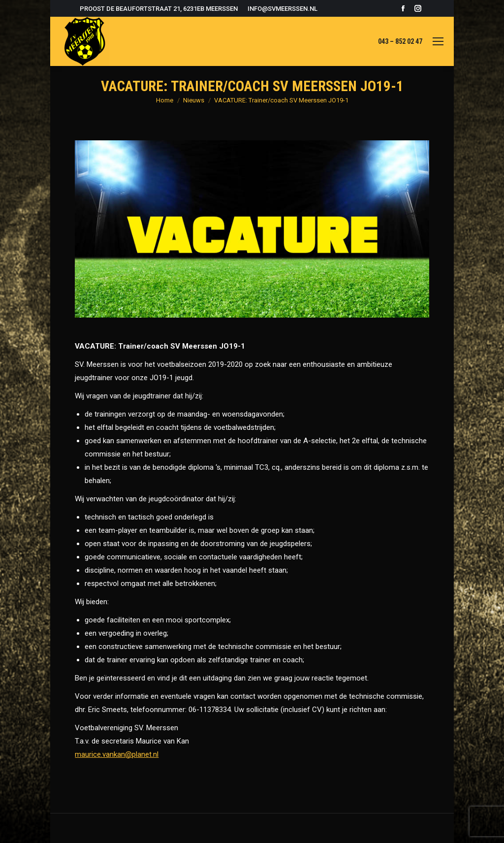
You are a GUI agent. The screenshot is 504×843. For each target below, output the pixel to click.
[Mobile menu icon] (438, 41)
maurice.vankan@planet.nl (117, 754)
